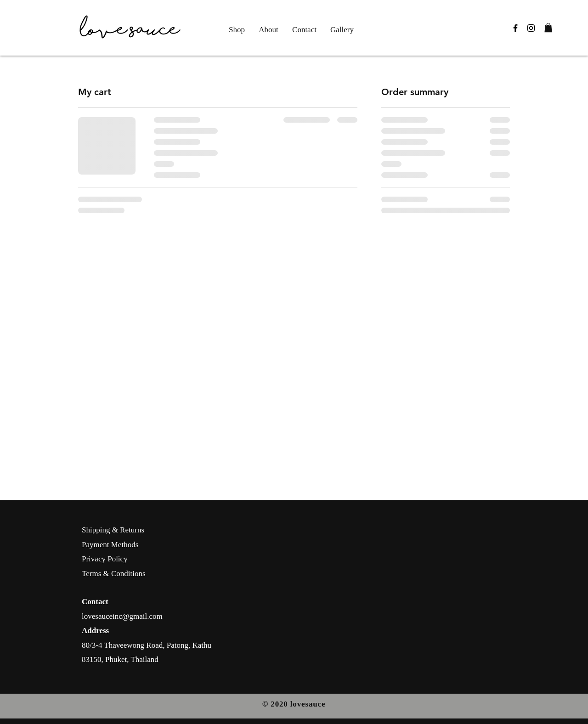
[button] (548, 28)
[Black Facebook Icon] (515, 28)
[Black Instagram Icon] (531, 28)
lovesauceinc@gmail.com (122, 616)
